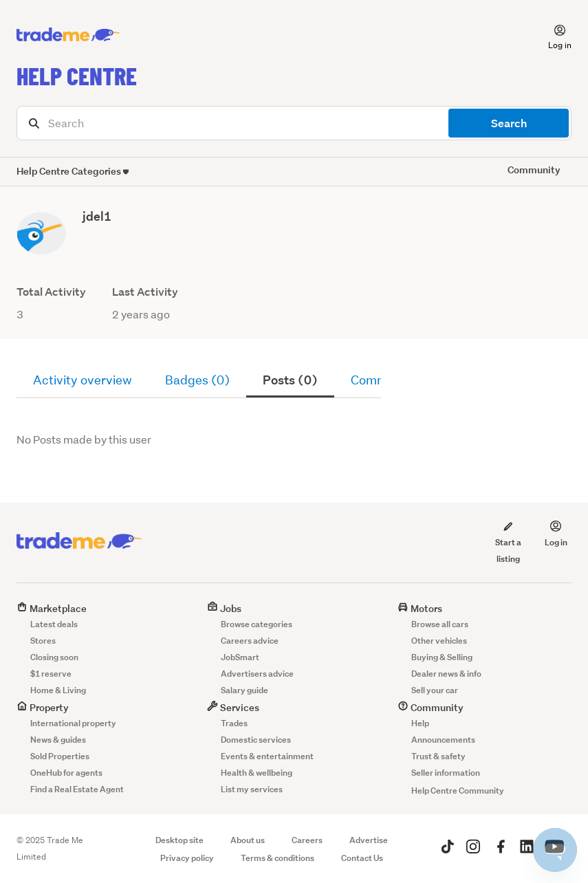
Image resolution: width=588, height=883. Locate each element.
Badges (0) (197, 380)
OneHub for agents (66, 773)
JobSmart (240, 657)
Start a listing (509, 542)
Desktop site (179, 840)
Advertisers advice (257, 674)
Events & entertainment (267, 756)
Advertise (369, 840)
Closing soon (54, 657)
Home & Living (58, 690)
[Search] (294, 123)
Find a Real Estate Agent (77, 789)
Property (43, 707)
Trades (234, 723)
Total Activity (51, 292)
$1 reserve (51, 674)
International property (73, 723)
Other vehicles (439, 641)
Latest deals (54, 624)
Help (420, 723)
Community (431, 707)
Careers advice (250, 641)
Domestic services (256, 740)
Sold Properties (60, 756)
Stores (43, 641)
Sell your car (435, 690)
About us (248, 840)
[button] (552, 35)
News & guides (58, 740)
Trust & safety (438, 756)
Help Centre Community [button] (458, 791)
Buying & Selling (442, 657)
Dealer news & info (446, 674)
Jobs (224, 608)
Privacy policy (187, 858)
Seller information (446, 773)
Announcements (443, 740)
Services (233, 707)
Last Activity (145, 292)
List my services (252, 789)
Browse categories (257, 624)
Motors (420, 608)
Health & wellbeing (257, 773)
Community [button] (534, 170)
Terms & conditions (277, 858)
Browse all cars (440, 624)
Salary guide (244, 690)
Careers (307, 840)
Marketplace (52, 608)
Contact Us (362, 858)
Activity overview (83, 380)
